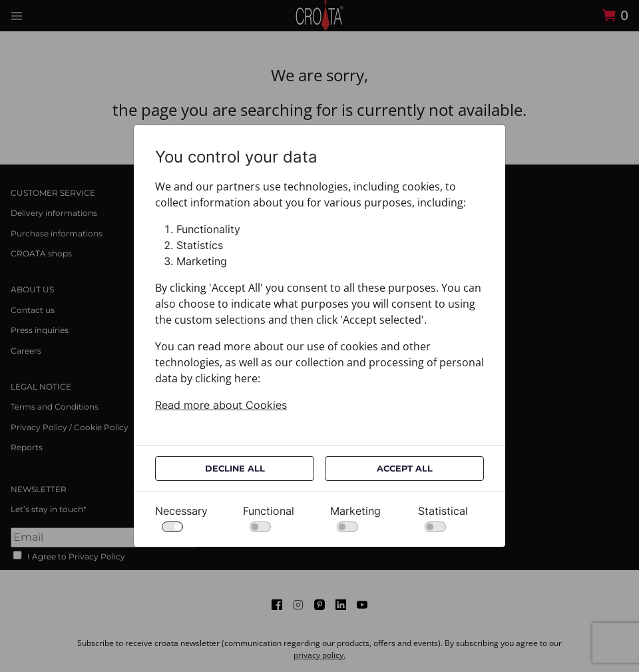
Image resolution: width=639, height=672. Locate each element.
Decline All (235, 469)
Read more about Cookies (221, 405)
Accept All (405, 469)
